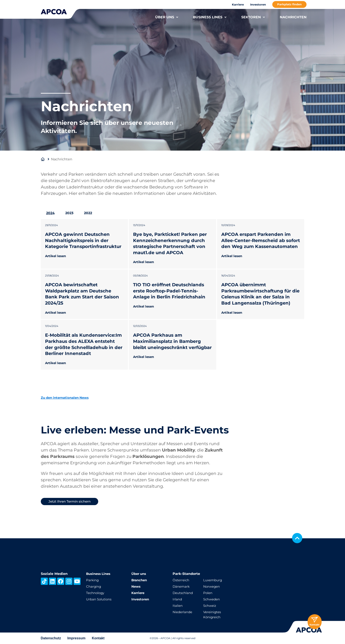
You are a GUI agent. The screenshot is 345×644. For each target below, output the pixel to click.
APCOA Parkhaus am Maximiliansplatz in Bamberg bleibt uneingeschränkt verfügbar (169, 357)
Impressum (76, 638)
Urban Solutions (100, 599)
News (136, 586)
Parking (93, 580)
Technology (96, 593)
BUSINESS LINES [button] (210, 17)
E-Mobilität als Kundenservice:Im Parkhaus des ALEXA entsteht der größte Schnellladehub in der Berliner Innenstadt (83, 360)
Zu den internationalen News (67, 416)
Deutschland (184, 593)
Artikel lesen (56, 262)
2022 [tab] (88, 213)
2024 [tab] (50, 213)
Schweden (212, 599)
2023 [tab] (69, 213)
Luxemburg (213, 580)
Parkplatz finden (289, 4)
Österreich (182, 580)
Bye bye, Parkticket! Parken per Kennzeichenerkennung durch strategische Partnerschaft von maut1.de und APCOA (172, 243)
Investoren (258, 4)
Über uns (140, 574)
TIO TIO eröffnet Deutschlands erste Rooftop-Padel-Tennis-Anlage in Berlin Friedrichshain (171, 297)
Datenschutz (51, 638)
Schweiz (210, 606)
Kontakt (98, 638)
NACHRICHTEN (293, 17)
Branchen (140, 580)
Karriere (238, 4)
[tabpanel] (173, 303)
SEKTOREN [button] (253, 17)
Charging (94, 586)
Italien (178, 606)
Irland (177, 599)
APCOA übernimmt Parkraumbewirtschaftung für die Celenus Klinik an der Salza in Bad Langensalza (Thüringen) (260, 300)
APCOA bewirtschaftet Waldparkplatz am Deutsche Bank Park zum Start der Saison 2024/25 (84, 300)
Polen (208, 593)
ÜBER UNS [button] (167, 17)
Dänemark (182, 586)
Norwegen (212, 586)
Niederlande (183, 612)
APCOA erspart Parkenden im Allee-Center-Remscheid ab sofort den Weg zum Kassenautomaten (258, 243)
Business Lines (99, 574)
